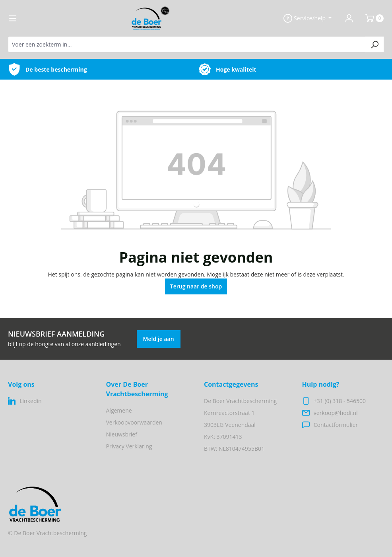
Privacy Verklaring (129, 446)
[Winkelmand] (371, 18)
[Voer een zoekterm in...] (187, 44)
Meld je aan (159, 339)
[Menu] (13, 18)
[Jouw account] (349, 18)
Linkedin (30, 401)
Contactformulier (336, 425)
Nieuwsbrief (122, 434)
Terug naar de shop (196, 286)
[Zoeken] (375, 44)
